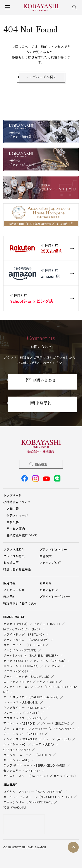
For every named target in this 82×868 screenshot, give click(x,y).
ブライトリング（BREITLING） (24, 634)
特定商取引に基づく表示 (20, 603)
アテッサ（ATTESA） (58, 739)
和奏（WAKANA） (15, 807)
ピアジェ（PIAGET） (47, 624)
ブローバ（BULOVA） (56, 723)
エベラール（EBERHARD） (22, 666)
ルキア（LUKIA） (44, 744)
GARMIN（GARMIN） (17, 750)
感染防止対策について (22, 535)
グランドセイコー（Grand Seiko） (27, 640)
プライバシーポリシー (55, 596)
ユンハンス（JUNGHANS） (22, 702)
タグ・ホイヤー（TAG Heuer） (24, 645)
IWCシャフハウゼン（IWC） (22, 629)
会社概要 (13, 522)
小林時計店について (17, 502)
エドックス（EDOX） (18, 682)
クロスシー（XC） (16, 744)
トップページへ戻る (41, 77)
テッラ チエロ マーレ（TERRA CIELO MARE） (35, 765)
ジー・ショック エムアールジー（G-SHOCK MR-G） (39, 729)
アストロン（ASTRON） (20, 723)
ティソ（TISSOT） (16, 661)
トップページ (12, 495)
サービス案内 (16, 529)
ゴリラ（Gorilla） (65, 776)
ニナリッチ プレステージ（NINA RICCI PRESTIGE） (38, 797)
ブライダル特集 (14, 556)
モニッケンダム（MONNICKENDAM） (29, 802)
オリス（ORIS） (48, 682)
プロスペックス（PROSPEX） (24, 718)
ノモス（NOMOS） (16, 671)
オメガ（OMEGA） (16, 624)
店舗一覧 (13, 509)
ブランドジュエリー (53, 549)
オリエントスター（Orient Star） (26, 776)
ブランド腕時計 (14, 549)
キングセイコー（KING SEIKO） (25, 707)
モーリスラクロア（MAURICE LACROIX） (32, 697)
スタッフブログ (50, 563)
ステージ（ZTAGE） (17, 760)
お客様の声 (11, 563)
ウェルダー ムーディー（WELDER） (28, 755)
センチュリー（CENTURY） (22, 771)
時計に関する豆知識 (17, 569)
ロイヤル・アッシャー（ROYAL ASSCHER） (34, 792)
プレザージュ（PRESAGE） (22, 713)
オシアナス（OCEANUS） (21, 739)
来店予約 (41, 403)
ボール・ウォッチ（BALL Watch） (27, 676)
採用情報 (9, 583)
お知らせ (46, 583)
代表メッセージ (17, 515)
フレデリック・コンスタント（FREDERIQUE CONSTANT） (40, 689)
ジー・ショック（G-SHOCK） (24, 734)
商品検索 (41, 464)
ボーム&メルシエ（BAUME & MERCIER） (31, 655)
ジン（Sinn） (53, 666)
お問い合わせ (41, 380)
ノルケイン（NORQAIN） (21, 650)
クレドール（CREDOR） (50, 661)
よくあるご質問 (14, 590)
